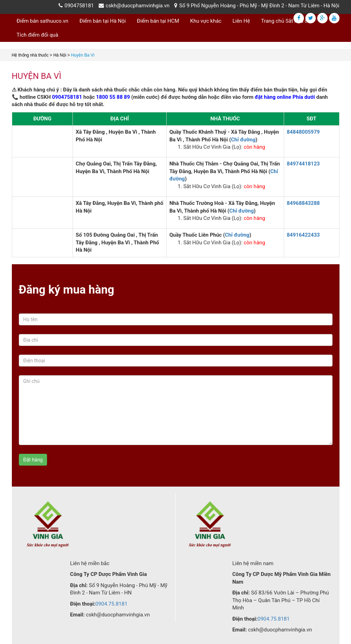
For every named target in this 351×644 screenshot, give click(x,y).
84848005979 (303, 132)
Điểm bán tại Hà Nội (103, 21)
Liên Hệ (241, 21)
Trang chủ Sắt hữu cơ (286, 21)
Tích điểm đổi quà (38, 35)
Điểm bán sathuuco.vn (43, 21)
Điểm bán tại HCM (158, 21)
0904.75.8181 (111, 604)
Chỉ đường (243, 140)
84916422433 (303, 235)
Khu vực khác (206, 21)
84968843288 (303, 203)
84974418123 (303, 164)
